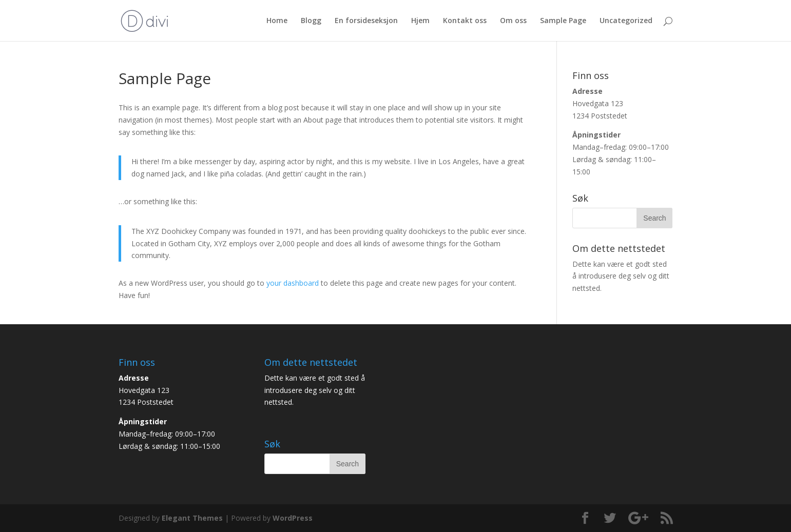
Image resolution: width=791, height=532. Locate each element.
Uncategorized (626, 21)
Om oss (513, 21)
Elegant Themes (192, 518)
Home (277, 21)
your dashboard (293, 283)
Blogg (311, 21)
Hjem (420, 21)
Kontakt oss (465, 21)
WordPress (293, 518)
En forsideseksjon (366, 21)
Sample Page (563, 21)
